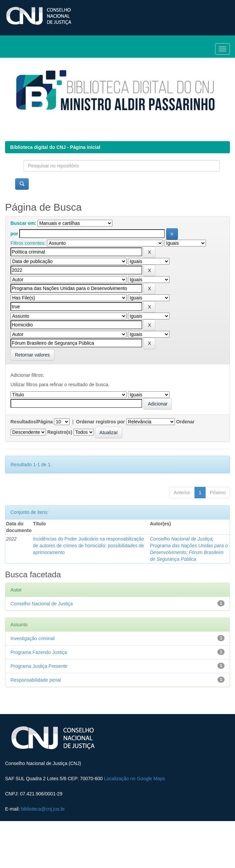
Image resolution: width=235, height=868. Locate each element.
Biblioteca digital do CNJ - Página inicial (55, 147)
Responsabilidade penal (36, 680)
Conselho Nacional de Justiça (181, 539)
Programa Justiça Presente (39, 666)
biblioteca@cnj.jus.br (43, 809)
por (14, 234)
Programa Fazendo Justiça (39, 652)
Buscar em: (23, 223)
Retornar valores (32, 355)
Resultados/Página (32, 422)
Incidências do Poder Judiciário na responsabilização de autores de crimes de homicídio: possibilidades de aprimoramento (88, 546)
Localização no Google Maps (135, 779)
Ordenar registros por (100, 422)
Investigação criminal (33, 638)
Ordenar (185, 422)
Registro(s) (60, 432)
